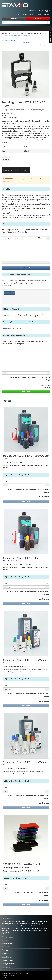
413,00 (47, 893)
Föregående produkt (9, 40)
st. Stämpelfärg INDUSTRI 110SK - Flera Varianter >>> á (24, 591)
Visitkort (5, 950)
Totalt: (42, 385)
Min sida (41, 11)
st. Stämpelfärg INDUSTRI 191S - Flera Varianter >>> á (25, 693)
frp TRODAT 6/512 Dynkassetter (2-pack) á (29, 893)
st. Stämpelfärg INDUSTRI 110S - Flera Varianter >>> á (25, 489)
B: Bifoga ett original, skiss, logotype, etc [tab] (16, 170)
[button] (4, 238)
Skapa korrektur (26, 268)
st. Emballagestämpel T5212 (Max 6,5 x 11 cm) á (31, 377)
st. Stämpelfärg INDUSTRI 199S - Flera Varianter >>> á (25, 795)
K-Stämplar (6, 941)
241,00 (47, 795)
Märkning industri (14, 33)
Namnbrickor (6, 947)
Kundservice (33, 11)
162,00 (47, 693)
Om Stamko (6, 967)
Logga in (47, 11)
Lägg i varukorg (26, 391)
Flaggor (4, 953)
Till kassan (38, 19)
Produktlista (26, 43)
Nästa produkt (45, 45)
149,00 (47, 591)
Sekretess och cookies (9, 978)
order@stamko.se (42, 14)
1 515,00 (48, 380)
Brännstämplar (7, 944)
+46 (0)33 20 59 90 (26, 14)
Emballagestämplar (26, 33)
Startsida (4, 33)
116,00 (47, 489)
